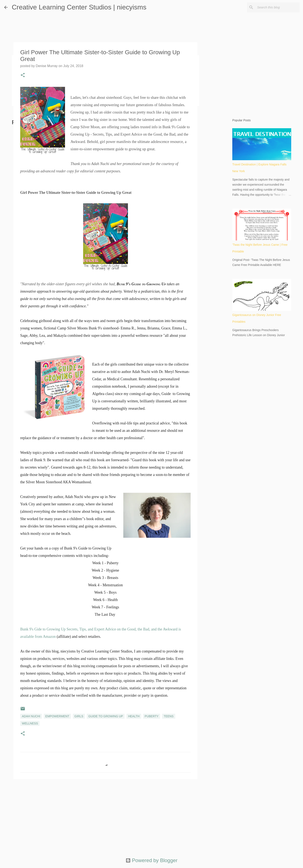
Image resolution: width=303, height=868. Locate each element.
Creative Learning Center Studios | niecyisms (79, 7)
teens (169, 716)
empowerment (57, 716)
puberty (152, 716)
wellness (30, 723)
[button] (23, 75)
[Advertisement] (105, 815)
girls (79, 716)
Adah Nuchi (31, 716)
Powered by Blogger (152, 860)
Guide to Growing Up (106, 716)
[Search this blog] (278, 7)
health (134, 716)
